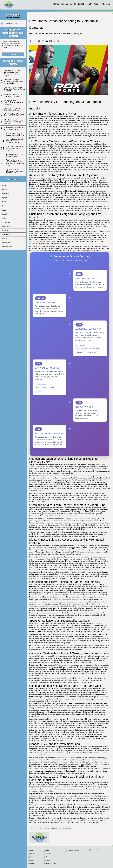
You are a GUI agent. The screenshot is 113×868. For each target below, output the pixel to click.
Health (89, 4)
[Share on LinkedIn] (47, 41)
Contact (48, 857)
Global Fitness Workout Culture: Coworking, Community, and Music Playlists (12, 73)
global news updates (90, 820)
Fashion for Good (45, 203)
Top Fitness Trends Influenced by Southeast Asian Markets (14, 171)
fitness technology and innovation (84, 569)
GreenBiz (51, 678)
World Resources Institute (81, 480)
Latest (81, 4)
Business (6, 194)
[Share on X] (39, 41)
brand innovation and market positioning (91, 197)
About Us (106, 4)
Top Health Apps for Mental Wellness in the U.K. (14, 128)
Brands (5, 214)
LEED (46, 516)
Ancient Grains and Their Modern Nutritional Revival (15, 134)
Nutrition (5, 230)
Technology (6, 222)
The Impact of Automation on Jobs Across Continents (14, 96)
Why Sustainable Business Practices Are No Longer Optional (14, 122)
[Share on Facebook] (35, 41)
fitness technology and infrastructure (71, 237)
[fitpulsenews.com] (9, 5)
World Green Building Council (64, 516)
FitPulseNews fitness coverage (53, 820)
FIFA (76, 639)
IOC (70, 639)
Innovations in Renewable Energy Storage (15, 155)
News (4, 206)
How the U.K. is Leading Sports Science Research (13, 109)
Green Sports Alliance (68, 239)
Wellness (6, 234)
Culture (5, 218)
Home (56, 4)
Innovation (6, 243)
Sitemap (48, 860)
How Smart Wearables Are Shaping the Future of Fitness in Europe (15, 89)
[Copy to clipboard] (58, 41)
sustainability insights (72, 820)
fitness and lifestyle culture (97, 157)
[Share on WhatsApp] (43, 41)
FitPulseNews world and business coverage (68, 600)
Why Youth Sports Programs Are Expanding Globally (14, 115)
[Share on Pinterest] (51, 41)
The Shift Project (55, 567)
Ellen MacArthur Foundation (39, 168)
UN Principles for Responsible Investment (49, 753)
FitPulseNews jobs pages (64, 665)
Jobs (4, 210)
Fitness (64, 4)
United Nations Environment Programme (76, 606)
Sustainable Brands (65, 678)
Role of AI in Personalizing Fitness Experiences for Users (15, 148)
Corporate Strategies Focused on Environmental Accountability (14, 81)
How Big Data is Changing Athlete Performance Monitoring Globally (15, 141)
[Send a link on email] (54, 41)
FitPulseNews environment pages (86, 519)
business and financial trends (65, 758)
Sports (73, 4)
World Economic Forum (94, 165)
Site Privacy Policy (51, 863)
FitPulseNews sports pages (65, 634)
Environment (7, 226)
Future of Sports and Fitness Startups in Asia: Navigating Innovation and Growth (15, 163)
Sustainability (7, 247)
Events (5, 239)
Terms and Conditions (74, 851)
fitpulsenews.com (11, 23)
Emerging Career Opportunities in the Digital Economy (13, 102)
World (97, 4)
